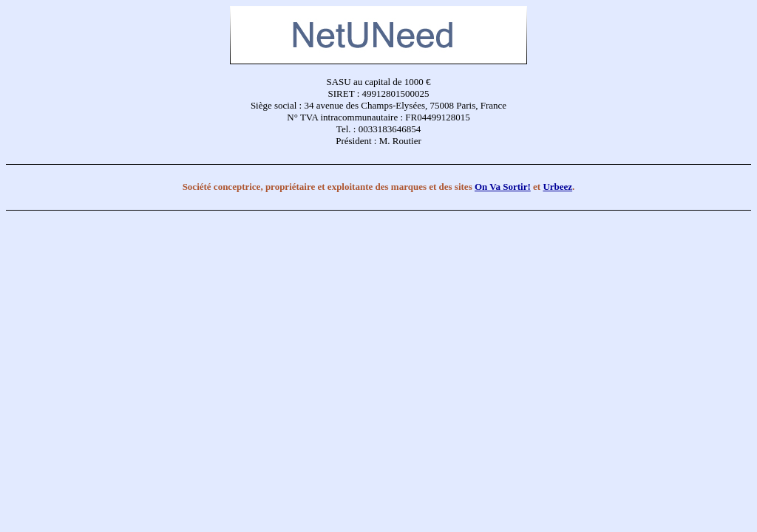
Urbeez (557, 187)
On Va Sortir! (503, 187)
